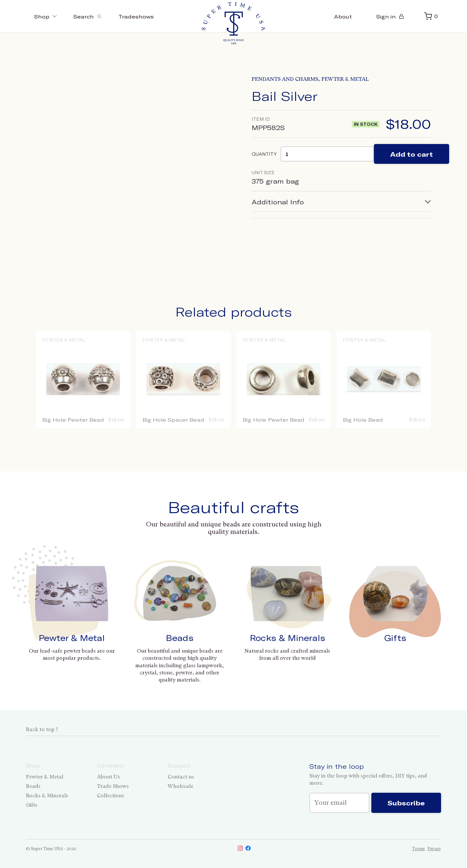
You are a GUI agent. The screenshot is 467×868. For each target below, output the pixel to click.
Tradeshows (136, 16)
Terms (419, 849)
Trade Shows (113, 786)
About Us (108, 777)
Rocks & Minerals (287, 638)
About (343, 16)
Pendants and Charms (285, 79)
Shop (46, 16)
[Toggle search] (88, 16)
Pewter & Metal (345, 79)
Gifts (395, 638)
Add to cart (412, 154)
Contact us (181, 777)
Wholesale (180, 786)
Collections (111, 796)
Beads (180, 638)
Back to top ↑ (42, 729)
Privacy (434, 849)
